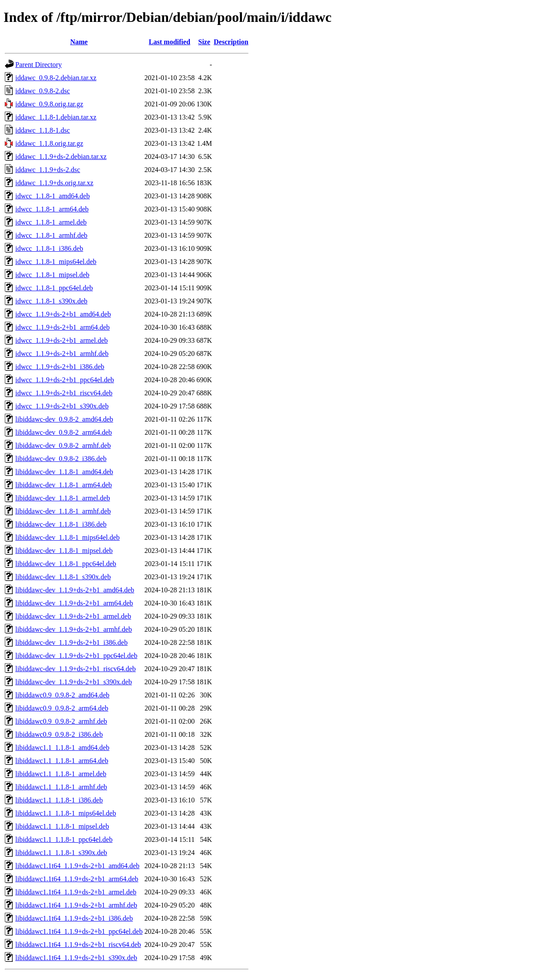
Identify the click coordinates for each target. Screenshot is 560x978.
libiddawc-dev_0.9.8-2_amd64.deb (64, 419)
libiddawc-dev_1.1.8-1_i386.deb (61, 524)
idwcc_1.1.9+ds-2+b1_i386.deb (60, 367)
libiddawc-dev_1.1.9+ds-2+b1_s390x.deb (73, 682)
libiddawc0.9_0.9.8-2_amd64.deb (62, 695)
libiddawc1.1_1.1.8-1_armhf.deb (61, 787)
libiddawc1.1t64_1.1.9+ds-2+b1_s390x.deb (76, 958)
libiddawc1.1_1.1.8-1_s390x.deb (61, 853)
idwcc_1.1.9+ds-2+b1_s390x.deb (62, 406)
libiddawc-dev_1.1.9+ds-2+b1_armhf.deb (73, 629)
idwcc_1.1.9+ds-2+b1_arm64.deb (63, 327)
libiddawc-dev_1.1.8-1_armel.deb (63, 498)
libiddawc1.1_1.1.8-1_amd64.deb (62, 748)
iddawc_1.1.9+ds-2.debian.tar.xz (61, 157)
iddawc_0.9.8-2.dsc (43, 91)
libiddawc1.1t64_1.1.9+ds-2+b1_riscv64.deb (78, 945)
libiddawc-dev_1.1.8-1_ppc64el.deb (66, 564)
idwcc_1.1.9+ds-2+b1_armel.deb (61, 340)
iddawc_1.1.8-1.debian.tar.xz (56, 117)
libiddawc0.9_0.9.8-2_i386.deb (59, 734)
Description (231, 42)
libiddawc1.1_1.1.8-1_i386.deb (59, 800)
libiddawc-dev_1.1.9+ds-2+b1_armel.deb (73, 616)
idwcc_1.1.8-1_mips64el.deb (56, 262)
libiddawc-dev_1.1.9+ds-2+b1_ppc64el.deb (76, 656)
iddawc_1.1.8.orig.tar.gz (49, 143)
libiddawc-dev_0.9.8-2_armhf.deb (63, 445)
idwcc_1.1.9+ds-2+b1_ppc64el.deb (65, 380)
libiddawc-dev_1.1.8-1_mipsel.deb (64, 551)
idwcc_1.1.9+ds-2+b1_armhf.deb (62, 354)
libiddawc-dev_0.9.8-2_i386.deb (61, 459)
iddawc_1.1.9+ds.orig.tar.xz (54, 183)
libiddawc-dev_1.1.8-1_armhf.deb (63, 511)
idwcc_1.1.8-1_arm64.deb (52, 209)
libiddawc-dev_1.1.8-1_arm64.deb (64, 485)
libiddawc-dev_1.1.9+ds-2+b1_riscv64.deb (75, 669)
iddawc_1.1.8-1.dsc (43, 130)
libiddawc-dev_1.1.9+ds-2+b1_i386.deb (72, 642)
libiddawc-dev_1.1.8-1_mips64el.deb (68, 537)
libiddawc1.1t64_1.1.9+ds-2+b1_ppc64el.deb (79, 931)
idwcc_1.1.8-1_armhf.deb (51, 235)
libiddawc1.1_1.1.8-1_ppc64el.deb (64, 839)
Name (79, 42)
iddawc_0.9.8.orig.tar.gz (49, 104)
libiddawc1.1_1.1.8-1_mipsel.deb (62, 826)
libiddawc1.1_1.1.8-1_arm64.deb (62, 761)
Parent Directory (38, 65)
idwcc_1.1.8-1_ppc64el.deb (54, 288)
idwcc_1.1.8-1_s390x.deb (51, 301)
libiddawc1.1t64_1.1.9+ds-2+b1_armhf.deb (76, 905)
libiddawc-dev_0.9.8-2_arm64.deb (64, 432)
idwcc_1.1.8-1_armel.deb (51, 222)
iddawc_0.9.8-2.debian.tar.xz (56, 78)
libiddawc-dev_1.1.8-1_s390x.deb (63, 577)
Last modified (170, 42)
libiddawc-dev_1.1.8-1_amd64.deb (64, 472)
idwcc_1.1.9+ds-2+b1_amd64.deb (63, 314)
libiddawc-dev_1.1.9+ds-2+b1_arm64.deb (74, 603)
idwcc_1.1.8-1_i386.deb (49, 248)
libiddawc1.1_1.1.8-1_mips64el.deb (66, 813)
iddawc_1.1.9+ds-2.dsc (48, 170)
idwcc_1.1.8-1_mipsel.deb (52, 275)
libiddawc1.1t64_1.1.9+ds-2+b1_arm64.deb (77, 879)
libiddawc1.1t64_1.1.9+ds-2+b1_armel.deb (76, 892)
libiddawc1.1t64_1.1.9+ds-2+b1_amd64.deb (77, 866)
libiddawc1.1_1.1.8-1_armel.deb (61, 774)
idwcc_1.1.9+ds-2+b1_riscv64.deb (64, 393)
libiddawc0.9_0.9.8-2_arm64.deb (62, 708)
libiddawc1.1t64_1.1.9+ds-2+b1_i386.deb (74, 918)
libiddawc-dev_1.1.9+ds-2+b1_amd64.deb (75, 590)
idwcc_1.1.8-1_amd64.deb (52, 196)
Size (204, 42)
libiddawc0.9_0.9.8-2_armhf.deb (61, 721)
